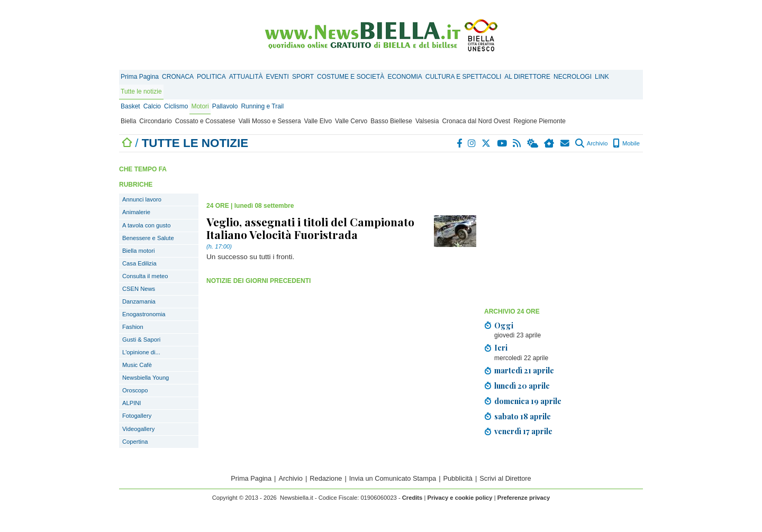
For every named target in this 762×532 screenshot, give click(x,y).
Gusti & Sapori (141, 340)
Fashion (133, 327)
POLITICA (211, 77)
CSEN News (139, 289)
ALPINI (131, 403)
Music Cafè (137, 365)
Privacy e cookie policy (460, 498)
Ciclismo (176, 106)
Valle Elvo (318, 121)
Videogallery (138, 429)
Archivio (591, 143)
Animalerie (136, 212)
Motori (200, 106)
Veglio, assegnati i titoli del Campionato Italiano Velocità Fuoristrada (310, 228)
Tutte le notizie (141, 91)
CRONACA (178, 77)
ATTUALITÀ (246, 77)
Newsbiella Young (146, 378)
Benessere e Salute (148, 238)
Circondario (155, 121)
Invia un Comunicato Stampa (393, 478)
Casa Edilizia (139, 263)
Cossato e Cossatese (205, 121)
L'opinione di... (141, 352)
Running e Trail (262, 106)
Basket (130, 106)
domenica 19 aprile (528, 401)
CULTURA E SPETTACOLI (464, 77)
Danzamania (139, 301)
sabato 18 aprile (523, 416)
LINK (602, 77)
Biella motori (139, 251)
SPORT (303, 77)
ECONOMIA (405, 77)
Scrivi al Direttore (505, 478)
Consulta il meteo (145, 276)
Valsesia (427, 121)
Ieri (501, 347)
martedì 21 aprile (524, 370)
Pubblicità (458, 478)
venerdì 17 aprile (523, 431)
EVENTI (278, 77)
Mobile (626, 143)
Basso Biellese (391, 121)
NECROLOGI (573, 77)
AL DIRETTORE (527, 77)
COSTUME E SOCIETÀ (351, 77)
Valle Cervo (351, 121)
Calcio (152, 106)
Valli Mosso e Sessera (270, 121)
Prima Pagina (140, 77)
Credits (412, 498)
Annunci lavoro (142, 199)
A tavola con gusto (146, 225)
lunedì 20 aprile (522, 386)
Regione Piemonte (539, 121)
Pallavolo (225, 106)
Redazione (326, 478)
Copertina (135, 442)
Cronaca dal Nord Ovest (476, 121)
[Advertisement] (564, 229)
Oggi (504, 325)
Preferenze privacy (524, 498)
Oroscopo (135, 390)
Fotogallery (137, 416)
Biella (128, 121)
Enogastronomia (144, 314)
